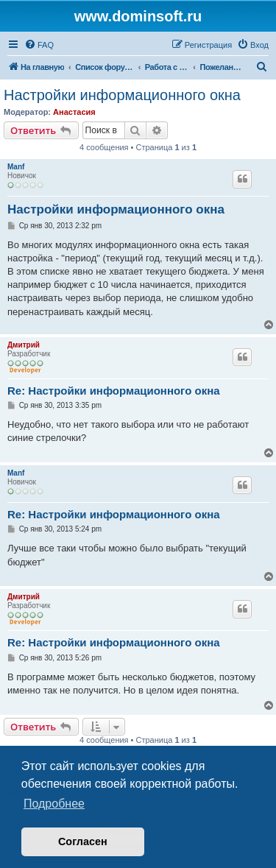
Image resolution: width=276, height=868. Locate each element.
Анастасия (74, 112)
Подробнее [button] (54, 804)
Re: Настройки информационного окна (114, 391)
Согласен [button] (83, 841)
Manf (16, 167)
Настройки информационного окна (122, 95)
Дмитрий (24, 345)
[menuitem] (39, 45)
